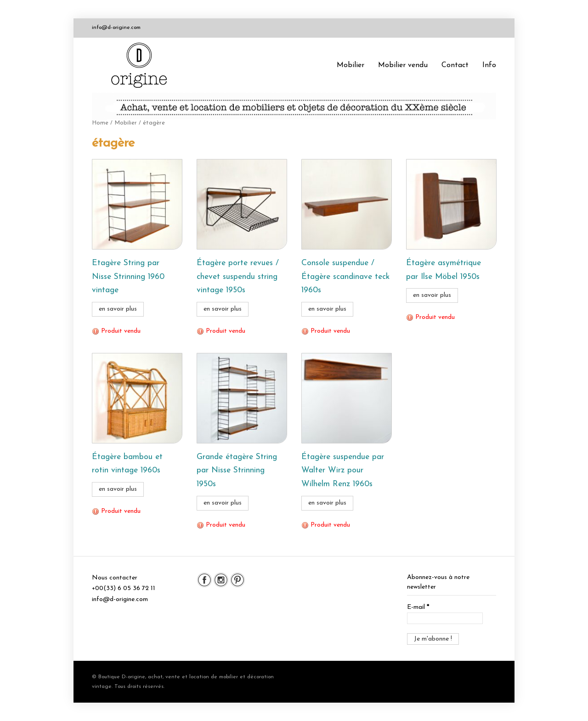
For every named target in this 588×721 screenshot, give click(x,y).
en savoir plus (118, 309)
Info (489, 65)
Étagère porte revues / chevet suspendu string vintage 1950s (238, 277)
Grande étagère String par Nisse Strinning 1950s (237, 471)
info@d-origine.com (116, 28)
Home (100, 123)
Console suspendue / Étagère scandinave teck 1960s (345, 277)
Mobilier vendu (403, 65)
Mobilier (351, 65)
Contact (455, 65)
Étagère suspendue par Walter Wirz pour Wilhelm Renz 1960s (343, 471)
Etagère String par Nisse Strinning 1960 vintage (128, 277)
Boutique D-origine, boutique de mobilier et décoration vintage (142, 65)
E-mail (418, 607)
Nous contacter (115, 578)
